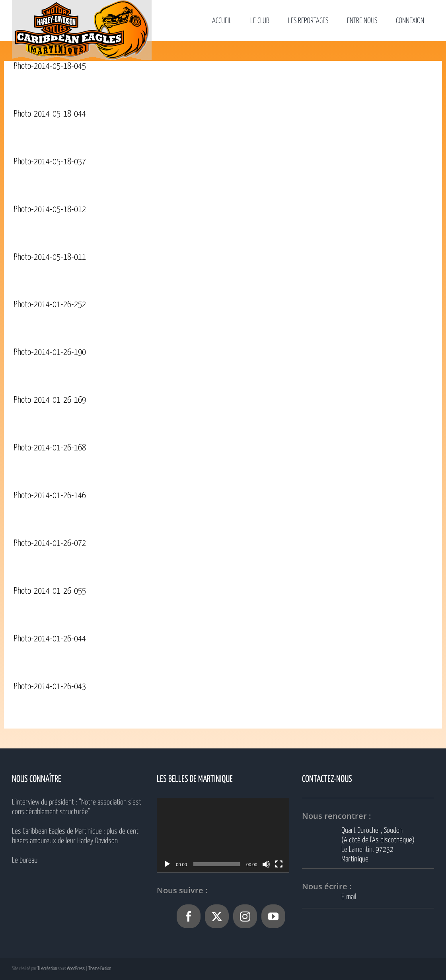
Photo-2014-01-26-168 (50, 448)
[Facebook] (189, 916)
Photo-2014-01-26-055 (50, 591)
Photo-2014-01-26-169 (50, 400)
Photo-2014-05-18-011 (50, 257)
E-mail (349, 897)
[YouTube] (273, 916)
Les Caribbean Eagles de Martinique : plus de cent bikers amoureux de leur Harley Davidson (75, 836)
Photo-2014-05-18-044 (50, 114)
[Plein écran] (279, 864)
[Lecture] (167, 864)
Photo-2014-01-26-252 (50, 305)
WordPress (76, 969)
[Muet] (266, 864)
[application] (223, 835)
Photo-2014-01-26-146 (50, 496)
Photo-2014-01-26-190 (50, 353)
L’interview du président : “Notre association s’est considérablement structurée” (77, 807)
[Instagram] (245, 916)
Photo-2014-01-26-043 (50, 687)
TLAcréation (47, 969)
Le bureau (25, 860)
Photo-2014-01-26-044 (50, 639)
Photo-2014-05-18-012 (50, 210)
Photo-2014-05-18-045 (50, 66)
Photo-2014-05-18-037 (50, 162)
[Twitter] (217, 916)
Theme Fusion (100, 969)
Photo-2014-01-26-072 (50, 544)
